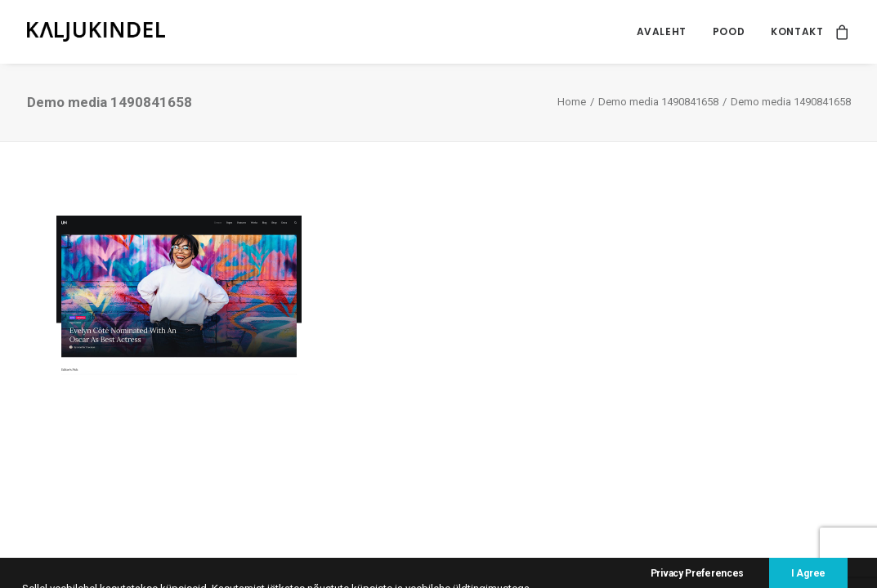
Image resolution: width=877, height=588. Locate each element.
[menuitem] (662, 32)
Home (572, 102)
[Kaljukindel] (96, 32)
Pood (729, 31)
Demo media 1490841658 (658, 102)
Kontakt (797, 31)
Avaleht (662, 31)
